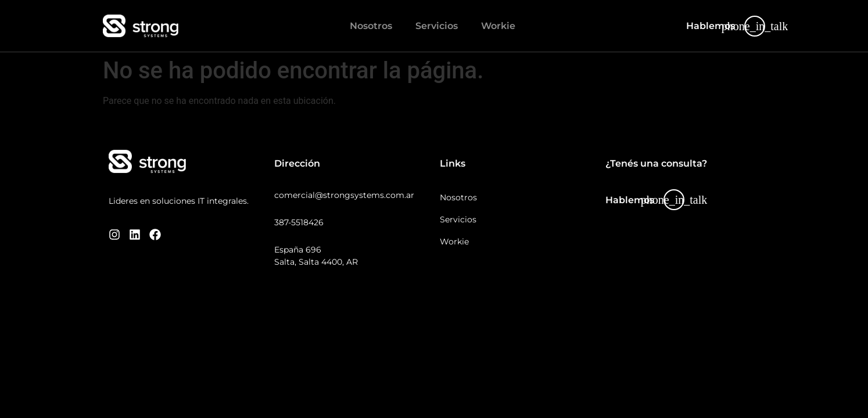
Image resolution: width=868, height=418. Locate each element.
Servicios (437, 26)
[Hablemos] (755, 26)
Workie (498, 26)
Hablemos (711, 26)
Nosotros (371, 26)
